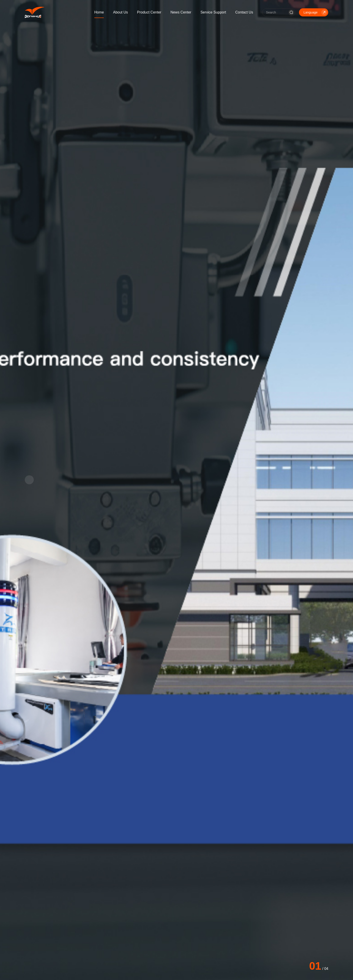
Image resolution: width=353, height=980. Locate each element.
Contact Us (244, 12)
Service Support (213, 12)
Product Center (149, 12)
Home (99, 12)
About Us (120, 12)
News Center (181, 12)
